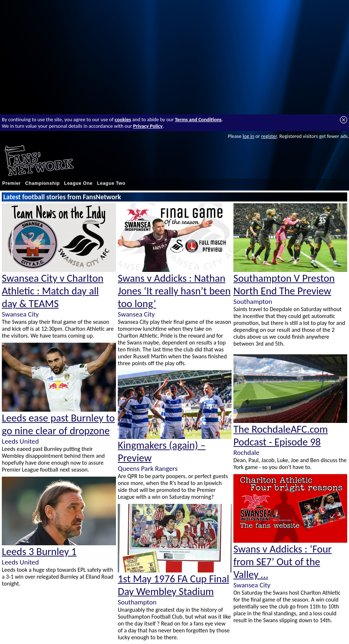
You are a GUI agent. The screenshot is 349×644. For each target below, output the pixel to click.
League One (78, 183)
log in (248, 136)
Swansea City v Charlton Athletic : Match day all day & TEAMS (53, 291)
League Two (111, 183)
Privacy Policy (148, 126)
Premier (11, 183)
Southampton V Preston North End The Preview (284, 285)
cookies (123, 119)
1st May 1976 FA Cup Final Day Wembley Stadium (173, 585)
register (269, 136)
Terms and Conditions (198, 119)
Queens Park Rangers (148, 468)
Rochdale (246, 453)
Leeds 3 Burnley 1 (39, 552)
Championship (42, 183)
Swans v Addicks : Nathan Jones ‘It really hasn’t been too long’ (174, 291)
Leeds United (20, 441)
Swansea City (20, 314)
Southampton (137, 602)
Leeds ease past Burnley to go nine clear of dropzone (58, 424)
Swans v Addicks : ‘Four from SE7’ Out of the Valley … (282, 562)
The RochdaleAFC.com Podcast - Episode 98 (281, 436)
